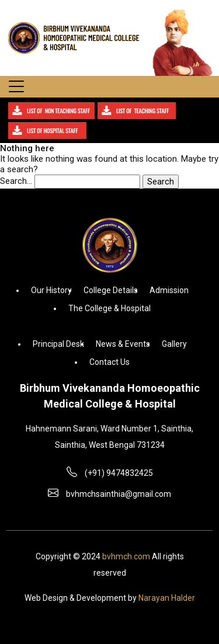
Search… (16, 181)
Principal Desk (58, 344)
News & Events (123, 344)
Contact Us (109, 362)
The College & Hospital (109, 308)
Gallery (174, 344)
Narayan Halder (167, 598)
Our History (51, 290)
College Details (111, 290)
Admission (169, 290)
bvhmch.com (126, 556)
